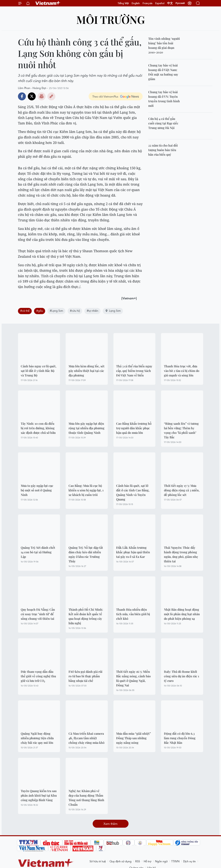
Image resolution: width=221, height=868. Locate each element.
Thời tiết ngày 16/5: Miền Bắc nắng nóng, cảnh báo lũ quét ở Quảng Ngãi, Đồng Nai (133, 678)
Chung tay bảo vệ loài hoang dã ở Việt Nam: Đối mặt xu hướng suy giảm (163, 72)
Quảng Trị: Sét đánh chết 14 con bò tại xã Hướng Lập (38, 552)
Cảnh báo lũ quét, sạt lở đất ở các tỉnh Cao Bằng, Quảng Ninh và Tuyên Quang (133, 492)
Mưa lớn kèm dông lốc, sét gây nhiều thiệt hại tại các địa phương (87, 371)
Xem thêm (110, 824)
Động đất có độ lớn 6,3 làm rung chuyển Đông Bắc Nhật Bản (180, 738)
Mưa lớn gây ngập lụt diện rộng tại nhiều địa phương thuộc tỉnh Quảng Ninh (87, 428)
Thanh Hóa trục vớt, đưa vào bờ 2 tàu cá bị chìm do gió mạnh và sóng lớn (182, 371)
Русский (180, 3)
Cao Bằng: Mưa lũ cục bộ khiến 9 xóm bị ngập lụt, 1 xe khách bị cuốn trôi (86, 490)
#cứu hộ (75, 311)
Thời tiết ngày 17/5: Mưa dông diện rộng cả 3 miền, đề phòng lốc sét (182, 490)
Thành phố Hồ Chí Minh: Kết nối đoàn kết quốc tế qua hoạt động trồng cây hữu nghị (86, 616)
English (136, 3)
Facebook (22, 96)
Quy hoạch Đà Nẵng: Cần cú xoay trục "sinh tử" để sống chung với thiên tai (38, 614)
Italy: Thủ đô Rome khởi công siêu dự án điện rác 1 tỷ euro (182, 676)
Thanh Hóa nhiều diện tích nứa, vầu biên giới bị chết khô (133, 614)
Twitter (32, 96)
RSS (138, 861)
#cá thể (25, 311)
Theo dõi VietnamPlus (105, 96)
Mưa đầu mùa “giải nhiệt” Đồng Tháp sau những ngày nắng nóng (134, 738)
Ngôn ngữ (161, 861)
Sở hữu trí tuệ (98, 861)
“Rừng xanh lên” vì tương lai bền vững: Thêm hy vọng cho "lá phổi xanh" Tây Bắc (181, 430)
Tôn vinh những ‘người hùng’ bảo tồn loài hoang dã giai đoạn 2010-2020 (164, 45)
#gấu (40, 311)
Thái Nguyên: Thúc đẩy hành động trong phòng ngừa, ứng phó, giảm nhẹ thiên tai (181, 554)
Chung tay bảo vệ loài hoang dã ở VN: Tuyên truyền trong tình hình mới (164, 99)
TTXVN (175, 861)
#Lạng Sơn (56, 311)
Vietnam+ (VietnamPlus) (48, 3)
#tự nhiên (92, 311)
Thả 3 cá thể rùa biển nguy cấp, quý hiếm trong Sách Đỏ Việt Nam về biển (134, 371)
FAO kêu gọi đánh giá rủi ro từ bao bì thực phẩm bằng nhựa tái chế (85, 676)
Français (148, 3)
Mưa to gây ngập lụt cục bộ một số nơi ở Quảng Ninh (37, 490)
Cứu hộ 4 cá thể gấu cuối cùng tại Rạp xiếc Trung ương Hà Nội (163, 123)
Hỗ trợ (148, 861)
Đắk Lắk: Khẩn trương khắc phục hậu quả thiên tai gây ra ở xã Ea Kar (133, 552)
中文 (170, 3)
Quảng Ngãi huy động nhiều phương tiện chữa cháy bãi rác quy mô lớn (37, 738)
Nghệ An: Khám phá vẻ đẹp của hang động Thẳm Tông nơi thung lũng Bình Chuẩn (86, 798)
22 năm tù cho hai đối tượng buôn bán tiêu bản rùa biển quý (163, 150)
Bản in (42, 96)
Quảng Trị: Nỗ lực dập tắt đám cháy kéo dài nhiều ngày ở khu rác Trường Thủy (86, 554)
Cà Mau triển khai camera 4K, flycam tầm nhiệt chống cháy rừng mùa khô (87, 738)
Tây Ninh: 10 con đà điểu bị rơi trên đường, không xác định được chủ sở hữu (38, 428)
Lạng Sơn (113, 311)
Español (160, 3)
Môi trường (111, 19)
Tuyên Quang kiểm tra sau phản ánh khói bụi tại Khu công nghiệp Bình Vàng (39, 795)
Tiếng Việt (123, 3)
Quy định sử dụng (121, 861)
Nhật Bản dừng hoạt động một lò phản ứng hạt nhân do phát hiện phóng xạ (182, 614)
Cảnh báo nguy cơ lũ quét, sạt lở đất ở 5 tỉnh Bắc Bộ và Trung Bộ (39, 371)
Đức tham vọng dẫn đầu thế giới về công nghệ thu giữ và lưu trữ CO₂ (38, 676)
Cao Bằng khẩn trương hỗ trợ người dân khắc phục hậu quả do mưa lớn (134, 428)
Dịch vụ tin (189, 861)
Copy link (51, 96)
